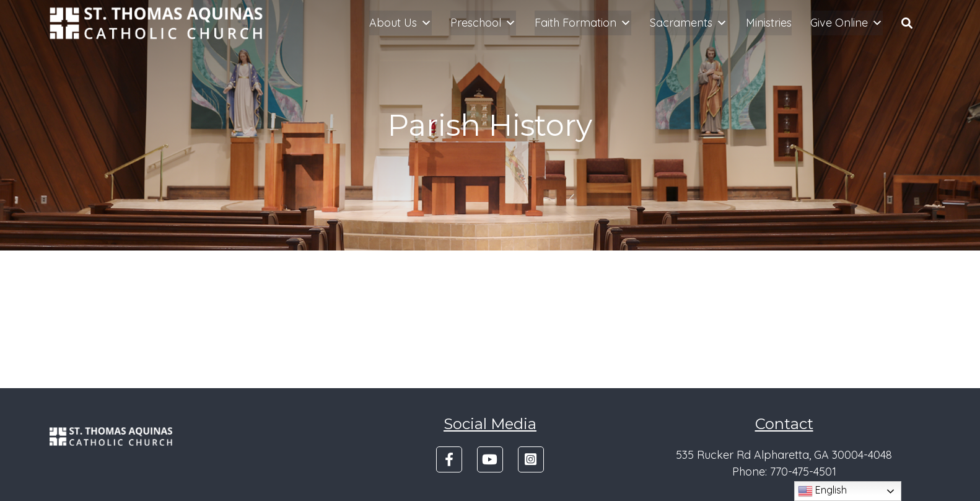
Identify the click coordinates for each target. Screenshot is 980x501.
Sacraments (689, 23)
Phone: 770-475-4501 (784, 472)
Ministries (769, 23)
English (822, 491)
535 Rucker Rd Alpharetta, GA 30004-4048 (784, 455)
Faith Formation (583, 23)
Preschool (483, 23)
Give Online (847, 23)
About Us (400, 23)
